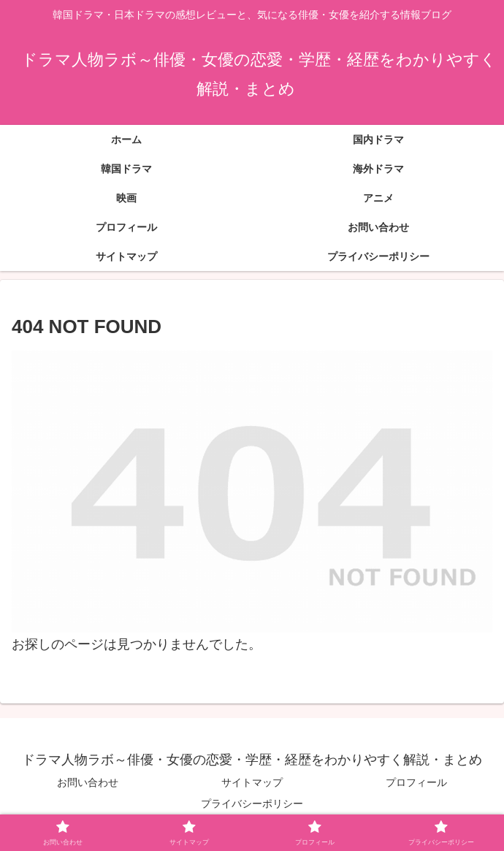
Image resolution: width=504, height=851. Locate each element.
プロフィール (416, 782)
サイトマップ (252, 782)
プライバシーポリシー (252, 804)
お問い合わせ (88, 782)
